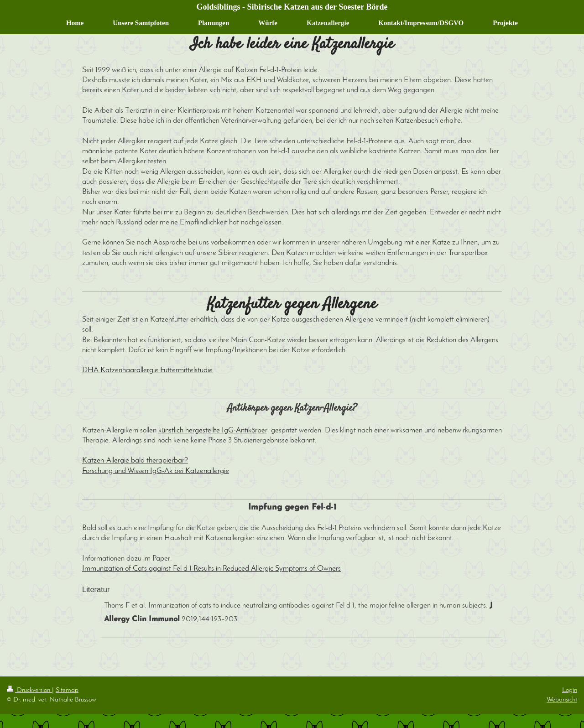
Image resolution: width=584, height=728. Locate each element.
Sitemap (67, 690)
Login (570, 690)
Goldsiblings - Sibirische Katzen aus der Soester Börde (292, 7)
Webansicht (562, 700)
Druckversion (29, 690)
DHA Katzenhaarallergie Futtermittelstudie (147, 370)
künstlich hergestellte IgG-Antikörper (213, 431)
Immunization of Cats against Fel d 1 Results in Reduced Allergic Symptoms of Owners (211, 569)
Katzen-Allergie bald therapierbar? (135, 461)
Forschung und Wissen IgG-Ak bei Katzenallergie (156, 471)
